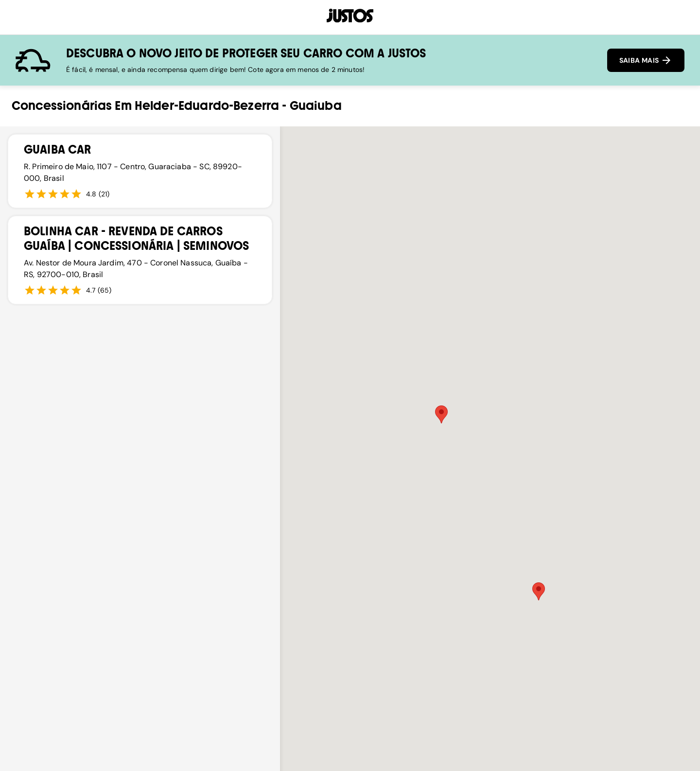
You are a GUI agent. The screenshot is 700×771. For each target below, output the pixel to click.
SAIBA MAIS (646, 60)
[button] (441, 414)
